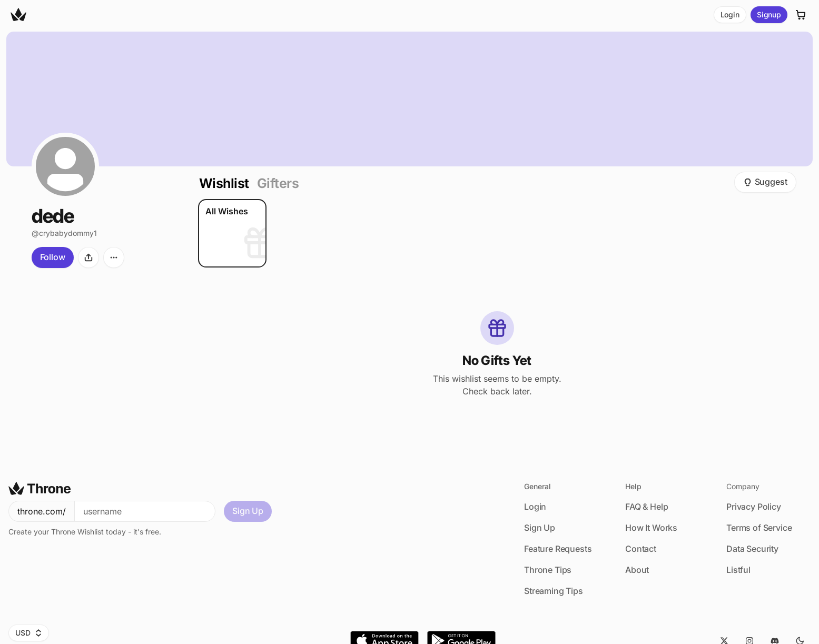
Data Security (752, 549)
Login (730, 14)
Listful (738, 570)
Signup (769, 14)
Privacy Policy (754, 507)
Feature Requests (558, 549)
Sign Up (248, 511)
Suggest (765, 182)
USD (29, 633)
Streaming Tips (554, 591)
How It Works (651, 528)
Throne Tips (548, 570)
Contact (641, 549)
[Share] (88, 257)
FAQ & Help (647, 507)
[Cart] (801, 15)
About (637, 570)
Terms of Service (759, 528)
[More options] (114, 257)
